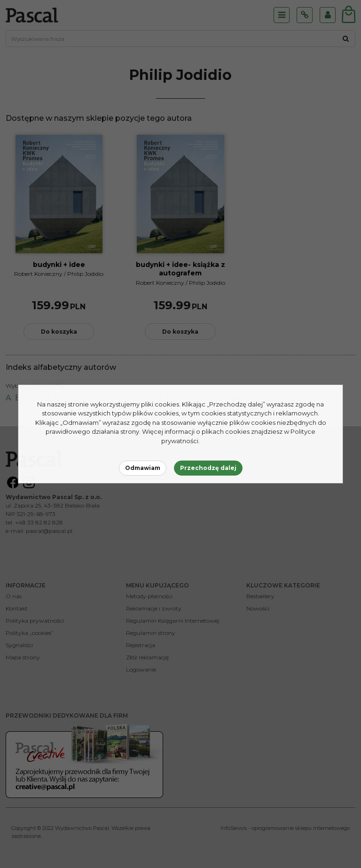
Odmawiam (143, 468)
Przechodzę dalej (208, 468)
